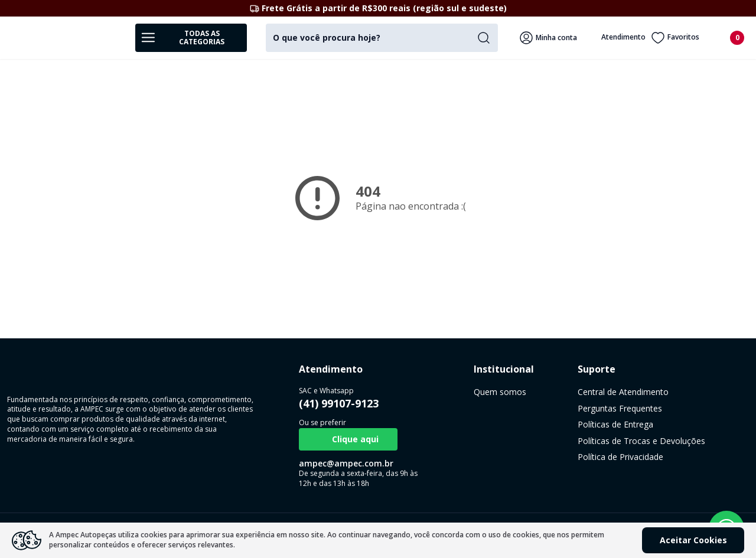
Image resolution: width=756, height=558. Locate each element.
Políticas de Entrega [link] (539, 424)
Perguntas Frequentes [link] (543, 408)
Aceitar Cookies (693, 540)
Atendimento (615, 38)
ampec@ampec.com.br (321, 463)
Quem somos (449, 392)
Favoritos (675, 38)
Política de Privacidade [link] (544, 457)
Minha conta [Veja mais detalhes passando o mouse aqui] (548, 38)
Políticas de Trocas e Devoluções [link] (565, 441)
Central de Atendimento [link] (546, 392)
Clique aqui (323, 439)
